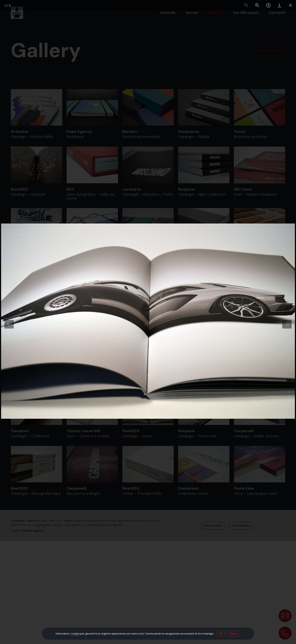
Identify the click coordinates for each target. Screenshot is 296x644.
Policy (234, 634)
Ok (221, 634)
